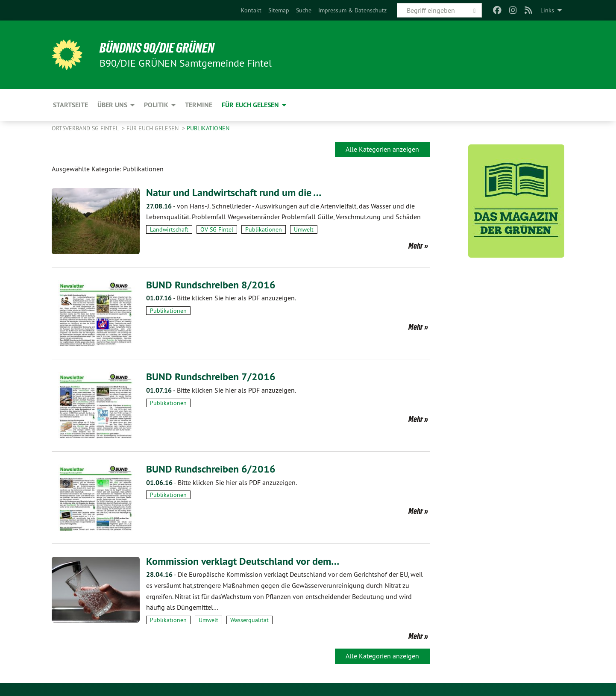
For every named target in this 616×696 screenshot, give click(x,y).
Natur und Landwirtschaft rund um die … (234, 192)
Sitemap (279, 10)
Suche (304, 10)
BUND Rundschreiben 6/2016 (211, 469)
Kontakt (251, 10)
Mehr (416, 246)
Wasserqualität (249, 620)
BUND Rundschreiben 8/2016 (211, 285)
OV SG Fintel (217, 229)
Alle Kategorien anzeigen (382, 149)
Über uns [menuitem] (112, 105)
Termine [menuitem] (199, 105)
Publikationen (208, 128)
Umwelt (304, 229)
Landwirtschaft (169, 229)
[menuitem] (251, 10)
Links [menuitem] (547, 10)
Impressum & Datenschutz (352, 10)
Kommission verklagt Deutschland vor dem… (243, 561)
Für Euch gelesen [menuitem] (250, 105)
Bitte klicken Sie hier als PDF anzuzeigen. (221, 298)
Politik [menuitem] (156, 105)
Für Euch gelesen (153, 128)
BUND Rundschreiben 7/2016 (211, 377)
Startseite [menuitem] (70, 105)
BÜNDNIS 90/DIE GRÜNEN (157, 48)
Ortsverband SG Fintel (86, 128)
